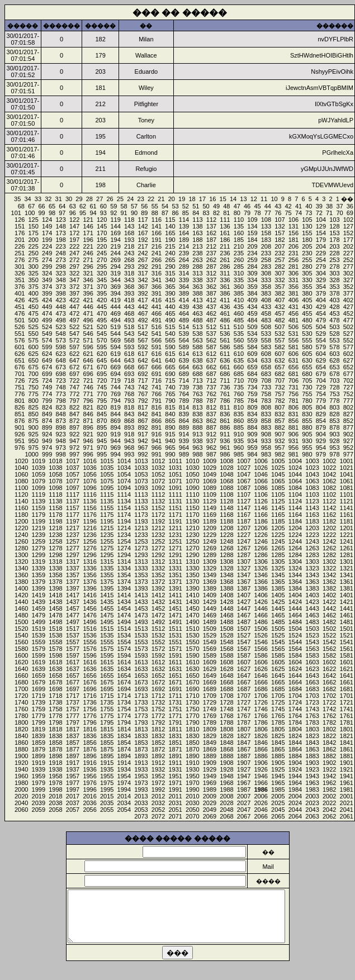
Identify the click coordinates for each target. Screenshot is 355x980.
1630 (192, 669)
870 (102, 421)
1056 (89, 474)
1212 (158, 528)
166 (157, 233)
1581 (347, 655)
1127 (244, 501)
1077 (73, 481)
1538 (55, 635)
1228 (226, 535)
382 (280, 293)
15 (223, 199)
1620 (21, 662)
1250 (192, 541)
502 (348, 327)
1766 (261, 716)
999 (47, 454)
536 (225, 334)
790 (170, 401)
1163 (312, 515)
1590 (192, 655)
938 (197, 441)
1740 (21, 702)
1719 (39, 696)
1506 (261, 629)
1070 (192, 481)
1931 (175, 769)
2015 (107, 796)
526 (20, 327)
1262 (329, 548)
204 (321, 246)
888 (197, 427)
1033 (141, 468)
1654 (124, 675)
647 (74, 360)
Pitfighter (146, 104)
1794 (124, 722)
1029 (210, 468)
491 (157, 320)
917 (143, 434)
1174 (124, 515)
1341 (347, 575)
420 (102, 300)
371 (88, 287)
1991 (175, 789)
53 (175, 206)
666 (157, 367)
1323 (312, 568)
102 (348, 220)
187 (211, 240)
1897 (73, 756)
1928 (226, 769)
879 (321, 427)
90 (134, 213)
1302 (329, 562)
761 (225, 394)
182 (280, 240)
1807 (244, 729)
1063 (312, 481)
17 (202, 199)
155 (307, 233)
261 (225, 260)
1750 (192, 709)
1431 (175, 602)
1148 (226, 508)
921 (88, 434)
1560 (21, 642)
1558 (55, 642)
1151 (175, 508)
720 (102, 380)
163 (197, 233)
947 (74, 441)
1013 (141, 461)
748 (60, 387)
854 (321, 421)
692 (143, 374)
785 (239, 401)
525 (34, 327)
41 (299, 206)
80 (237, 213)
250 (34, 253)
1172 (158, 515)
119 (115, 220)
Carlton (146, 136)
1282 (329, 555)
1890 (192, 756)
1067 (244, 481)
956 (294, 448)
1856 (89, 743)
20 (172, 199)
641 (157, 360)
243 (129, 253)
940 (170, 441)
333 (266, 280)
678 (334, 374)
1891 (175, 756)
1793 (141, 722)
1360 (21, 575)
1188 (226, 521)
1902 (329, 763)
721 (88, 380)
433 (266, 307)
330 (307, 280)
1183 (312, 521)
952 (348, 448)
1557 (73, 642)
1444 (295, 608)
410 (239, 300)
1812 (158, 729)
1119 (39, 494)
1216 (89, 528)
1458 (55, 608)
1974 (124, 783)
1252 (158, 541)
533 (266, 334)
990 (170, 454)
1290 (192, 555)
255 (307, 260)
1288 (226, 555)
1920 (21, 763)
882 (280, 427)
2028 (226, 803)
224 (47, 246)
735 (239, 387)
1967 (244, 783)
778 (334, 401)
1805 (278, 729)
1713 (141, 696)
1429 (210, 602)
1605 (278, 662)
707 (280, 380)
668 (129, 367)
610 (239, 354)
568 (129, 340)
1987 (244, 789)
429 (321, 307)
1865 (278, 749)
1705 (278, 696)
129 (321, 226)
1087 (244, 488)
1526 (261, 635)
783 (266, 401)
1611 (175, 662)
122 (74, 220)
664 (184, 367)
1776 (89, 716)
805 (307, 407)
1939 (39, 769)
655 (307, 367)
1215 (107, 528)
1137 (73, 501)
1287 (244, 555)
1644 (295, 675)
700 (34, 374)
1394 (124, 588)
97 (62, 213)
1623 (312, 669)
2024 (295, 803)
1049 (210, 474)
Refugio (146, 169)
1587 (244, 655)
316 (157, 273)
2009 (210, 796)
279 (321, 267)
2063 (312, 816)
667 (143, 367)
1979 (39, 783)
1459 (39, 608)
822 (74, 407)
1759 (39, 709)
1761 (347, 716)
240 (170, 253)
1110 (192, 494)
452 (348, 313)
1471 (175, 615)
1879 (39, 749)
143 (129, 226)
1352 (158, 575)
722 (74, 380)
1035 (107, 468)
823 (60, 407)
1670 (192, 682)
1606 (261, 662)
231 (294, 253)
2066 (261, 816)
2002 (329, 796)
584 (252, 347)
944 (115, 441)
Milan (146, 39)
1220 (21, 528)
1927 (244, 769)
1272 (158, 548)
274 (47, 260)
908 (266, 434)
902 (348, 434)
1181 (347, 521)
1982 (329, 789)
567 (143, 340)
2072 (158, 816)
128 (334, 226)
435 (239, 307)
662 (211, 367)
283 (266, 267)
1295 (107, 555)
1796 (89, 722)
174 (47, 233)
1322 (329, 568)
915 (170, 434)
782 (280, 401)
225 (34, 246)
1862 (329, 749)
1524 (295, 635)
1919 (39, 763)
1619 (39, 662)
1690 (192, 689)
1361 (347, 582)
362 (211, 287)
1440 (21, 602)
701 (20, 374)
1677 (73, 682)
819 (115, 407)
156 (294, 233)
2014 (124, 796)
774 (47, 394)
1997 (73, 789)
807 (280, 407)
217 (143, 246)
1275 (107, 548)
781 (294, 401)
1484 (295, 622)
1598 (55, 655)
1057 (73, 474)
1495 (107, 622)
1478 (55, 615)
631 (294, 360)
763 (197, 394)
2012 (158, 796)
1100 (21, 488)
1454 (124, 608)
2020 (21, 796)
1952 (158, 776)
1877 (73, 749)
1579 (39, 649)
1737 (73, 702)
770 (102, 394)
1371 (175, 582)
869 (115, 421)
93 (103, 213)
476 (20, 313)
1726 (261, 702)
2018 (55, 796)
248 (60, 253)
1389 (210, 588)
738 (197, 387)
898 (60, 427)
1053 (141, 474)
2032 (158, 803)
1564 (295, 649)
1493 (141, 622)
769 (115, 394)
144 (115, 226)
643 (129, 360)
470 (102, 313)
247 (74, 253)
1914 (124, 763)
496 (88, 320)
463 (197, 313)
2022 (329, 803)
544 (115, 334)
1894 (124, 756)
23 (141, 199)
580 (307, 347)
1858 (55, 743)
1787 (244, 722)
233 (266, 253)
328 (334, 280)
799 (47, 401)
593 (129, 347)
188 (197, 240)
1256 (89, 541)
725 (34, 380)
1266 (261, 548)
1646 (261, 675)
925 (34, 434)
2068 (226, 816)
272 (74, 260)
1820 (21, 729)
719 (115, 380)
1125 (278, 501)
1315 (107, 562)
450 (34, 307)
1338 (55, 568)
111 (225, 220)
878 (334, 427)
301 (20, 267)
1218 (55, 528)
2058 (55, 810)
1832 (158, 736)
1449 (210, 608)
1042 (329, 474)
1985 (278, 789)
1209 (210, 528)
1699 (39, 689)
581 (294, 347)
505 (307, 327)
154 (321, 233)
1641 (347, 675)
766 (157, 394)
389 (184, 293)
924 (47, 434)
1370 (192, 582)
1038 (55, 468)
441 (157, 307)
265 (170, 260)
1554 (124, 642)
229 (321, 253)
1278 (55, 548)
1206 (261, 528)
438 (197, 307)
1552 (158, 642)
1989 (210, 789)
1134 (124, 501)
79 (247, 213)
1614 (124, 662)
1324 (295, 568)
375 (34, 287)
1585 (278, 655)
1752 (158, 709)
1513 (141, 629)
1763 (312, 716)
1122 (329, 501)
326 (20, 273)
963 (197, 448)
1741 (347, 709)
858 (266, 421)
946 (88, 441)
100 (30, 213)
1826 (261, 736)
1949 (210, 776)
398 (60, 293)
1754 (124, 709)
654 (321, 367)
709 (252, 380)
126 (20, 220)
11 (264, 199)
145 (102, 226)
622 (74, 354)
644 (115, 360)
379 (321, 293)
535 (239, 334)
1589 (210, 655)
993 (129, 454)
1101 (347, 494)
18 (192, 199)
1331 (175, 568)
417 (143, 300)
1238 (55, 535)
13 (243, 199)
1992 (158, 789)
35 (17, 199)
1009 (210, 461)
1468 (226, 615)
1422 (329, 602)
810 (239, 407)
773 (60, 394)
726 (20, 380)
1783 (312, 722)
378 (334, 293)
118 (129, 220)
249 (47, 253)
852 (348, 421)
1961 (347, 783)
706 (294, 380)
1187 (244, 521)
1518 (55, 629)
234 (252, 253)
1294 (124, 555)
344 (115, 280)
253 (334, 260)
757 (280, 394)
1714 (124, 696)
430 (307, 307)
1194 (124, 521)
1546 (261, 642)
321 (88, 273)
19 (182, 199)
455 (307, 313)
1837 (73, 736)
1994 (124, 789)
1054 (124, 474)
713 (197, 380)
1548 (226, 642)
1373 (141, 582)
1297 (73, 555)
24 (130, 199)
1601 (347, 662)
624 (47, 354)
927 (348, 441)
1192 (158, 521)
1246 (261, 541)
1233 (141, 535)
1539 (39, 635)
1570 (192, 649)
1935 (107, 769)
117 (143, 220)
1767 (244, 716)
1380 (21, 582)
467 (143, 313)
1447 (244, 608)
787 (211, 401)
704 (321, 380)
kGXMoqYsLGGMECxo (321, 136)
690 (170, 374)
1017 (73, 461)
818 (129, 407)
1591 (175, 655)
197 (74, 240)
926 (20, 434)
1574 (124, 649)
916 (157, 434)
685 (239, 374)
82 (216, 213)
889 (184, 427)
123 (60, 220)
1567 (244, 649)
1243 (312, 541)
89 (144, 213)
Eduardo (146, 72)
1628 (226, 669)
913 (197, 434)
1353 (141, 575)
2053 (141, 810)
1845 (278, 743)
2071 (175, 816)
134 (252, 226)
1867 (244, 749)
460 (239, 313)
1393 (141, 588)
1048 (226, 474)
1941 (347, 776)
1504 (295, 629)
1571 (175, 649)
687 (211, 374)
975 (34, 448)
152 (348, 233)
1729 (210, 702)
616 (157, 354)
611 (225, 354)
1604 (295, 662)
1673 (141, 682)
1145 (278, 508)
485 (239, 320)
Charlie (146, 185)
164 (184, 233)
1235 (107, 535)
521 (88, 327)
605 (307, 354)
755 (307, 394)
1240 (21, 535)
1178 (55, 515)
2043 (312, 810)
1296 (89, 555)
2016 (89, 796)
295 (102, 267)
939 (184, 441)
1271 (175, 548)
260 (239, 260)
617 (143, 354)
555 (307, 340)
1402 (329, 595)
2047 (244, 810)
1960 (21, 776)
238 (197, 253)
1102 (329, 494)
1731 (175, 702)
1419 (39, 595)
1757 (73, 709)
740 (170, 387)
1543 (312, 642)
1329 (210, 568)
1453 (141, 608)
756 (294, 394)
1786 (261, 722)
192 (143, 240)
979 (321, 454)
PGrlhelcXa (338, 153)
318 (129, 273)
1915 (107, 763)
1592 (158, 655)
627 (348, 360)
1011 (175, 461)
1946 (261, 776)
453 (334, 313)
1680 (21, 682)
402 (348, 300)
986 (225, 454)
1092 (158, 488)
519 (115, 327)
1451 (175, 608)
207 (280, 246)
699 (47, 374)
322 (74, 273)
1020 (21, 461)
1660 (21, 675)
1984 (295, 789)
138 (197, 226)
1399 (39, 588)
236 (225, 253)
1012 (158, 461)
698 (60, 374)
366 (157, 287)
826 (20, 407)
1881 (347, 756)
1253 (141, 541)
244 (115, 253)
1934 (124, 769)
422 (74, 300)
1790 (192, 722)
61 (93, 206)
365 (170, 287)
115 (170, 220)
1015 (107, 461)
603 (334, 354)
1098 (55, 488)
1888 (226, 756)
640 (170, 360)
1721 (347, 702)
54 (165, 206)
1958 (55, 776)
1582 (329, 655)
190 (170, 240)
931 (294, 441)
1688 (226, 689)
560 (239, 340)
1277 (73, 548)
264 (184, 260)
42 (288, 206)
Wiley (146, 88)
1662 (329, 682)
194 (115, 240)
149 (47, 226)
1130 (192, 501)
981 (294, 454)
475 (34, 313)
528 (334, 334)
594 (115, 347)
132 (280, 226)
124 (47, 220)
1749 (210, 709)
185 (239, 240)
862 (211, 421)
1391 (175, 588)
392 (143, 293)
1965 (278, 783)
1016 (89, 461)
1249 (210, 541)
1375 (107, 582)
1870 (192, 749)
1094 (124, 488)
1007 (244, 461)
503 (334, 327)
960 (239, 448)
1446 (261, 608)
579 (321, 347)
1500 (21, 622)
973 (60, 448)
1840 (21, 736)
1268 (226, 548)
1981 (347, 789)
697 (74, 374)
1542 (329, 642)
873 (60, 421)
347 (74, 280)
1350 (192, 575)
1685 (278, 689)
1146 (261, 508)
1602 (329, 662)
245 (102, 253)
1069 (210, 481)
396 (88, 293)
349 (47, 280)
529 (321, 334)
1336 (89, 568)
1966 (261, 783)
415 (170, 300)
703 (334, 380)
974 (47, 448)
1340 (21, 568)
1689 (210, 689)
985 (239, 454)
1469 (210, 615)
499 (47, 320)
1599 (39, 655)
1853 (141, 743)
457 (280, 313)
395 (102, 293)
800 (34, 401)
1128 (226, 501)
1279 (39, 548)
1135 (107, 501)
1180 (21, 515)
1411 (175, 595)
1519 (39, 629)
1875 (107, 749)
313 (197, 273)
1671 (175, 682)
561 (225, 340)
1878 (55, 749)
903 (334, 434)
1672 (158, 682)
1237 (73, 535)
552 (348, 340)
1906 (261, 763)
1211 (175, 528)
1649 (210, 675)
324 (47, 273)
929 (321, 441)
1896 (89, 756)
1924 (295, 769)
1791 (175, 722)
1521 (347, 635)
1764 (295, 716)
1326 (261, 568)
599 (47, 347)
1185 (278, 521)
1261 (347, 548)
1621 (347, 669)
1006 (261, 461)
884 (252, 427)
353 (334, 287)
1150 (192, 508)
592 (143, 347)
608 (266, 354)
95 (83, 213)
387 (211, 293)
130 (307, 226)
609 (252, 354)
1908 (226, 763)
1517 (73, 629)
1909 (210, 763)
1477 (73, 615)
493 (129, 320)
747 (74, 387)
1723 (312, 702)
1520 (21, 629)
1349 (210, 575)
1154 (124, 508)
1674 (124, 682)
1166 (261, 515)
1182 (329, 521)
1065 (278, 481)
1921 (347, 769)
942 (143, 441)
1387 (244, 588)
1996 (89, 789)
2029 (210, 803)
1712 (158, 696)
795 (102, 401)
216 (157, 246)
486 (225, 320)
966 (157, 448)
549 (47, 334)
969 (115, 448)
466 (157, 313)
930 (307, 441)
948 (60, 441)
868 (129, 421)
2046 (261, 810)
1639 (39, 669)
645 (102, 360)
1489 (210, 622)
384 (252, 293)
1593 (141, 655)
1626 (261, 669)
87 (165, 213)
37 (339, 206)
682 (280, 374)
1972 (158, 783)
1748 (226, 709)
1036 (89, 468)
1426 (261, 602)
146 (88, 226)
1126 (261, 501)
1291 (175, 555)
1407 (244, 595)
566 (157, 340)
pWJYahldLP (336, 120)
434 (252, 307)
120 (102, 220)
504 (321, 327)
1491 (175, 622)
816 (157, 407)
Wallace (146, 55)
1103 (312, 494)
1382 (329, 588)
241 (157, 253)
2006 (261, 796)
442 (143, 307)
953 (334, 448)
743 (129, 387)
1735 (107, 702)
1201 (347, 528)
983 (266, 454)
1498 (55, 622)
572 (74, 340)
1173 (141, 515)
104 (321, 220)
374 (47, 287)
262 (211, 260)
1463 (312, 615)
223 (60, 246)
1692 (158, 689)
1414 (124, 595)
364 (184, 287)
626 (20, 354)
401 (20, 293)
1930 (192, 769)
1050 (192, 474)
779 (321, 401)
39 (319, 206)
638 (197, 360)
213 (197, 246)
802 (348, 407)
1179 (39, 515)
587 (211, 347)
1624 (295, 669)
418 (129, 300)
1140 (21, 501)
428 (334, 307)
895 (102, 427)
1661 (347, 682)
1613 (141, 662)
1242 (329, 541)
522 (74, 327)
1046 (261, 474)
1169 (210, 515)
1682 (329, 689)
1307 (244, 562)
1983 (312, 789)
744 (115, 387)
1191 (175, 521)
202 (348, 246)
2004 (295, 796)
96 (73, 213)
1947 (244, 776)
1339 (39, 568)
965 (170, 448)
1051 (175, 474)
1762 (329, 716)
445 (102, 307)
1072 (158, 481)
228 (334, 253)
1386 (261, 588)
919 (115, 434)
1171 (175, 515)
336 (225, 280)
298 (60, 267)
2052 (158, 810)
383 (266, 293)
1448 (226, 608)
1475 (107, 615)
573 (60, 340)
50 (206, 206)
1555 (107, 642)
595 (102, 347)
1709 (210, 696)
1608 (226, 662)
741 (157, 387)
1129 (210, 501)
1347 (244, 575)
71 (329, 213)
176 (20, 233)
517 (143, 327)
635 (239, 360)
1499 (39, 622)
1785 (278, 722)
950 (34, 441)
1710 (192, 696)
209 (252, 246)
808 (266, 407)
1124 (295, 501)
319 (115, 273)
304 (321, 273)
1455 (107, 608)
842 (143, 414)
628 (334, 360)
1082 (329, 488)
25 (120, 199)
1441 (347, 608)
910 (239, 434)
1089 (210, 488)
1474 (124, 615)
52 (186, 206)
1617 (73, 662)
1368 (226, 582)
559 (252, 340)
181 (294, 240)
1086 (261, 488)
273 (60, 260)
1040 (21, 468)
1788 (226, 722)
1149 (210, 508)
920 (102, 434)
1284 (295, 555)
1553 (141, 642)
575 (34, 340)
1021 (347, 468)
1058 (55, 474)
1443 (312, 608)
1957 (73, 776)
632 (280, 360)
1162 (329, 515)
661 (225, 367)
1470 (192, 615)
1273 (141, 548)
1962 (329, 783)
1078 (55, 481)
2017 (73, 796)
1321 (347, 568)
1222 (329, 535)
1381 (347, 588)
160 (239, 233)
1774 (124, 716)
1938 (55, 769)
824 (47, 407)
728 (334, 387)
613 (197, 354)
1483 (312, 622)
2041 (347, 810)
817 (143, 407)
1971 (175, 783)
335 (239, 280)
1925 (278, 769)
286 (225, 267)
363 (197, 287)
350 (34, 280)
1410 (192, 595)
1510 (192, 629)
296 (88, 267)
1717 (73, 696)
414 (184, 300)
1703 (312, 696)
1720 (21, 696)
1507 (244, 629)
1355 (107, 575)
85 (186, 213)
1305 (278, 562)
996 (88, 454)
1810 (192, 729)
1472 (158, 615)
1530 (192, 635)
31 (59, 199)
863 (197, 421)
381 (294, 293)
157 (280, 233)
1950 (192, 776)
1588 (226, 655)
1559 (39, 642)
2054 (124, 810)
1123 (312, 501)
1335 (107, 568)
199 (47, 240)
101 (16, 213)
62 (83, 206)
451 (20, 307)
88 (155, 213)
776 (20, 394)
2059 (39, 810)
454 (321, 313)
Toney (146, 120)
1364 (295, 582)
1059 (39, 474)
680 (307, 374)
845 (102, 414)
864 (184, 421)
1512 (158, 629)
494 (115, 320)
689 (184, 374)
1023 (312, 468)
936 (225, 441)
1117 (73, 494)
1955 (107, 776)
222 (74, 246)
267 (143, 260)
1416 (89, 595)
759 (252, 394)
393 (129, 293)
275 (34, 260)
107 (280, 220)
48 (226, 206)
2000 (21, 789)
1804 (295, 729)
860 (239, 421)
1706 (261, 696)
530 (307, 334)
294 (115, 267)
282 (280, 267)
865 (170, 421)
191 (157, 240)
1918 (55, 763)
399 (47, 293)
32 (48, 199)
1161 (347, 515)
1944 (295, 776)
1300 (21, 555)
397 (74, 293)
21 (161, 199)
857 (280, 421)
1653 (141, 675)
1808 (226, 729)
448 (60, 307)
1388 (226, 588)
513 (197, 327)
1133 (141, 501)
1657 (73, 675)
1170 (192, 515)
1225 (278, 535)
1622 (329, 669)
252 (348, 260)
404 (321, 300)
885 (239, 427)
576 (20, 340)
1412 (158, 595)
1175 (107, 515)
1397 (73, 588)
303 (334, 273)
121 (88, 220)
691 (157, 374)
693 (129, 374)
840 (170, 414)
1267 (244, 548)
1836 (89, 736)
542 (143, 334)
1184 (295, 521)
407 (280, 300)
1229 (210, 535)
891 (157, 427)
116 (157, 220)
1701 (347, 696)
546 (88, 334)
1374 (124, 582)
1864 (295, 749)
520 (102, 327)
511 (225, 327)
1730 (192, 702)
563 (197, 340)
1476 (89, 615)
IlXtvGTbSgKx (334, 104)
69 (350, 213)
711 (225, 380)
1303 (312, 562)
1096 (89, 488)
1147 (244, 508)
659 (252, 367)
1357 (73, 575)
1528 (226, 635)
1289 (210, 555)
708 (266, 380)
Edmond (146, 153)
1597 (73, 655)
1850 (192, 743)
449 (47, 307)
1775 (107, 716)
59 (113, 206)
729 (321, 387)
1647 (244, 675)
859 (252, 421)
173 (60, 233)
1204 (295, 528)
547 (74, 334)
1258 (55, 541)
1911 (175, 763)
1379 (39, 582)
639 (184, 360)
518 (129, 327)
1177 (73, 515)
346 (88, 280)
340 (170, 280)
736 (225, 387)
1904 (295, 763)
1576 (89, 649)
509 (252, 327)
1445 (278, 608)
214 (184, 246)
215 (170, 246)
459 (252, 313)
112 (211, 220)
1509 (210, 629)
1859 (39, 743)
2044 (295, 810)
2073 (141, 816)
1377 (73, 582)
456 (294, 313)
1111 (175, 494)
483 (266, 320)
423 (60, 300)
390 (170, 293)
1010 (192, 461)
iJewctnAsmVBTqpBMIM (319, 88)
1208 (226, 528)
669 (115, 367)
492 (143, 320)
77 (268, 213)
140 (170, 226)
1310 (192, 562)
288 (197, 267)
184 (252, 240)
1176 (89, 515)
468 (129, 313)
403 (334, 300)
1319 (39, 562)
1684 (295, 689)
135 (239, 226)
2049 (210, 810)
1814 (124, 729)
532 (280, 334)
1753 (141, 709)
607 (280, 354)
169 (115, 233)
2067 (244, 816)
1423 (312, 602)
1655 (107, 675)
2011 (175, 796)
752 (348, 394)
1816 (89, 729)
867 (143, 421)
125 (34, 220)
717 (143, 380)
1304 (295, 562)
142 (143, 226)
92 (113, 213)
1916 (89, 763)
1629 (210, 669)
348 (60, 280)
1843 (312, 743)
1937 (73, 769)
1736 (89, 702)
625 (34, 354)
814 (184, 407)
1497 (73, 622)
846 (88, 414)
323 (60, 273)
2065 (278, 816)
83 (206, 213)
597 (74, 347)
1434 (124, 602)
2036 (89, 803)
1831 (175, 736)
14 (233, 199)
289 (184, 267)
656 (294, 367)
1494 (124, 622)
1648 (226, 675)
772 (74, 394)
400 (34, 293)
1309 (210, 562)
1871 (175, 749)
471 (88, 313)
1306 (261, 562)
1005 (278, 461)
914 (184, 434)
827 (348, 414)
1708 (226, 696)
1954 (124, 776)
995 (102, 454)
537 (211, 334)
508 (266, 327)
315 (170, 273)
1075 (107, 481)
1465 (278, 615)
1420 (21, 595)
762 (211, 394)
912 (211, 434)
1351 (175, 575)
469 (115, 313)
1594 (124, 655)
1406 (261, 595)
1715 (107, 696)
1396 (89, 588)
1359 (39, 575)
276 (20, 260)
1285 (278, 555)
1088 (226, 488)
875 (34, 421)
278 (334, 267)
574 (47, 340)
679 (321, 374)
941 (157, 441)
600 (34, 347)
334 (252, 280)
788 (197, 401)
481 (294, 320)
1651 (175, 675)
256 (294, 260)
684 (252, 374)
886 (225, 427)
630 (307, 360)
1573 (141, 649)
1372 (158, 582)
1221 (347, 535)
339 (184, 280)
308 (266, 273)
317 (143, 273)
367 (143, 287)
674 (47, 367)
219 (115, 246)
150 (34, 226)
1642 (329, 675)
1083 (312, 488)
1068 (226, 481)
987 (211, 454)
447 (74, 307)
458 (266, 313)
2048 (226, 810)
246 (88, 253)
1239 (39, 535)
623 (60, 354)
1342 (329, 575)
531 (294, 334)
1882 (329, 756)
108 (266, 220)
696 (88, 374)
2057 (73, 810)
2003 (312, 796)
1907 (244, 763)
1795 (107, 722)
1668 (226, 682)
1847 (244, 743)
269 (115, 260)
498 (60, 320)
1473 (141, 615)
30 (69, 199)
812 (211, 407)
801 (20, 401)
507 (280, 327)
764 (184, 394)
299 (47, 267)
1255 (107, 541)
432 (280, 307)
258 (266, 260)
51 (196, 206)
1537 (73, 635)
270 (102, 260)
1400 (21, 588)
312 (211, 273)
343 (129, 280)
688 (197, 374)
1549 (210, 642)
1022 (329, 468)
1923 (312, 769)
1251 (175, 541)
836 (225, 414)
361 (225, 287)
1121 (347, 501)
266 (157, 260)
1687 (244, 689)
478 (334, 320)
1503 (312, 629)
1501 (347, 629)
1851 (175, 743)
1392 (158, 588)
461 (225, 313)
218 (129, 246)
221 (88, 246)
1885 (278, 756)
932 (280, 441)
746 (88, 387)
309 (252, 273)
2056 (89, 810)
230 (307, 253)
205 (307, 246)
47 (237, 206)
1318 (55, 562)
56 (144, 206)
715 (170, 380)
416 (157, 300)
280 (307, 267)
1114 (124, 494)
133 (266, 226)
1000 (31, 454)
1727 (244, 702)
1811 (175, 729)
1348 (226, 575)
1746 (261, 709)
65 (52, 206)
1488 (226, 622)
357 (280, 287)
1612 (158, 662)
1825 (278, 736)
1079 (39, 481)
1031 (175, 468)
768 (129, 394)
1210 (192, 528)
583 (266, 347)
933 (266, 441)
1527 (244, 635)
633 (266, 360)
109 (252, 220)
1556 (89, 642)
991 (157, 454)
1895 (107, 756)
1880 (21, 749)
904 (321, 434)
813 (197, 407)
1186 (261, 521)
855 (307, 421)
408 (266, 300)
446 (88, 307)
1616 (89, 662)
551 (20, 334)
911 (225, 434)
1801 (347, 729)
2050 (192, 810)
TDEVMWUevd (332, 185)
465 (170, 313)
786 (225, 401)
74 (299, 213)
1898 (55, 756)
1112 (158, 494)
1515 (107, 629)
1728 (226, 702)
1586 (261, 655)
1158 (55, 508)
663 (197, 367)
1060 (21, 474)
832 (280, 414)
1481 (347, 622)
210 (239, 246)
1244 (295, 541)
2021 (347, 803)
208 (266, 246)
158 (266, 233)
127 (348, 226)
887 (211, 427)
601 (20, 347)
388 (197, 293)
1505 (278, 629)
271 (88, 260)
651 (20, 360)
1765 (278, 716)
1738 (55, 702)
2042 (329, 810)
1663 (312, 682)
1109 (210, 494)
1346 (261, 575)
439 (184, 307)
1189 (210, 521)
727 (348, 387)
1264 (295, 548)
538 (197, 334)
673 (60, 367)
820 (102, 407)
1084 (295, 488)
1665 (278, 682)
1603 (312, 662)
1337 (73, 568)
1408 (226, 595)
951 (20, 441)
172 (74, 233)
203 (334, 246)
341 (157, 280)
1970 (192, 783)
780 (307, 401)
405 (307, 300)
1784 (295, 722)
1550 (192, 642)
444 (115, 307)
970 (102, 448)
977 (348, 454)
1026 (261, 468)
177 (348, 240)
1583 (312, 655)
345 (102, 280)
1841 (347, 743)
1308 (226, 562)
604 (321, 354)
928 (334, 441)
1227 (244, 535)
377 (348, 293)
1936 (89, 769)
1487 (244, 622)
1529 (210, 635)
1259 (39, 541)
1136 (89, 501)
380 (307, 293)
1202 (329, 528)
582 (280, 347)
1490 (192, 622)
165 (170, 233)
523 (60, 327)
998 (60, 454)
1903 (312, 763)
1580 (21, 649)
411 (225, 300)
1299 (39, 555)
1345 (278, 575)
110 (239, 220)
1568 (226, 649)
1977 (73, 783)
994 (115, 454)
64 (62, 206)
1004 (295, 461)
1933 (141, 769)
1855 (107, 743)
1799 (39, 722)
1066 (261, 481)
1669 (210, 682)
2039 (39, 803)
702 (348, 380)
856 (294, 421)
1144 (295, 508)
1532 (158, 635)
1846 (261, 743)
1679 (39, 682)
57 (134, 206)
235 (239, 253)
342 (143, 280)
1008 (226, 461)
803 (334, 407)
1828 (226, 736)
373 (60, 287)
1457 (73, 608)
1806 (261, 729)
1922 (329, 769)
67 (31, 206)
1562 (329, 649)
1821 (347, 736)
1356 (89, 575)
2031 (175, 803)
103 (334, 220)
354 (321, 287)
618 (129, 354)
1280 (21, 548)
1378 (55, 582)
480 (307, 320)
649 (47, 360)
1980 (21, 783)
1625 (278, 669)
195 (102, 240)
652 (348, 367)
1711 (175, 696)
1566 (261, 649)
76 (278, 213)
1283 (312, 555)
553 (334, 340)
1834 (124, 736)
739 (184, 387)
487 (211, 320)
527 (348, 334)
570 (102, 340)
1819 (39, 729)
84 (196, 213)
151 (20, 226)
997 (74, 454)
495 (102, 320)
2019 (39, 796)
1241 (347, 541)
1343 (312, 575)
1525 (278, 635)
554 (321, 340)
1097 (73, 488)
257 (280, 260)
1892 (158, 756)
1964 (295, 783)
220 (102, 246)
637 (211, 360)
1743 (312, 709)
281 (294, 267)
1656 (89, 675)
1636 (89, 669)
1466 (261, 615)
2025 (278, 803)
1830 (192, 736)
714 (184, 380)
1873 (141, 749)
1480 (21, 615)
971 (88, 448)
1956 (89, 776)
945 (102, 441)
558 (266, 340)
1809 (210, 729)
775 (34, 394)
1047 (244, 474)
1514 (124, 629)
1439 (39, 602)
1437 (73, 602)
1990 (192, 789)
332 (280, 280)
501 (20, 320)
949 (47, 441)
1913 (141, 763)
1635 (107, 669)
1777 (73, 716)
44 (268, 206)
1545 (278, 642)
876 (20, 421)
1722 (329, 702)
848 (60, 414)
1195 (107, 521)
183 (266, 240)
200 (34, 240)
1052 (158, 474)
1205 (278, 528)
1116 (89, 494)
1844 (295, 743)
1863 (312, 749)
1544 (295, 642)
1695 (107, 689)
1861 (347, 749)
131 (294, 226)
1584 (295, 655)
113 (197, 220)
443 (129, 307)
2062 (329, 816)
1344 (295, 575)
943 (129, 441)
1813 (141, 729)
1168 (226, 515)
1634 (124, 669)
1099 (39, 488)
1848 (226, 743)
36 (350, 206)
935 (239, 441)
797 (74, 401)
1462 (329, 615)
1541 (347, 642)
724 (47, 380)
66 (42, 206)
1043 (312, 474)
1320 (21, 562)
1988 (226, 789)
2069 (210, 816)
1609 (210, 662)
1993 (141, 789)
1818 (55, 729)
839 (184, 414)
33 (38, 199)
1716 (89, 696)
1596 (89, 655)
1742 (329, 709)
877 (348, 427)
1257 (73, 541)
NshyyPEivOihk (332, 72)
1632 (158, 669)
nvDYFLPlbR (335, 39)
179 (321, 240)
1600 (21, 655)
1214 (124, 528)
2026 (261, 803)
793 (129, 401)
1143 (312, 508)
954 (321, 448)
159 (252, 233)
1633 (141, 669)
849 (47, 414)
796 (88, 401)
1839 (39, 736)
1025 (278, 468)
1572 (158, 649)
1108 (226, 494)
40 (309, 206)
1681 (347, 689)
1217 (73, 528)
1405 (278, 595)
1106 (261, 494)
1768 (226, 716)
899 (47, 427)
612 (211, 354)
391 (157, 293)
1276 (89, 548)
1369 (210, 582)
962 (211, 448)
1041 (347, 474)
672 (74, 367)
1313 (141, 562)
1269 (210, 548)
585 (239, 347)
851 (20, 414)
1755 (107, 709)
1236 (89, 535)
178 (334, 240)
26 (110, 199)
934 (252, 441)
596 (88, 347)
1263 (312, 548)
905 (307, 434)
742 (143, 387)
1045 (278, 474)
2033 (141, 803)
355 (307, 287)
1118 (55, 494)
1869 (210, 749)
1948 (226, 776)
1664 (295, 682)
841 (157, 414)
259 (252, 260)
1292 (158, 555)
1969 (210, 783)
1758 (55, 709)
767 (143, 394)
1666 (261, 682)
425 (34, 300)
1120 (21, 494)
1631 (175, 669)
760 (239, 394)
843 (129, 414)
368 (129, 287)
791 (157, 401)
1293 (141, 555)
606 (294, 354)
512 (211, 327)
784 (252, 401)
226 (20, 246)
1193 (141, 521)
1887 (244, 756)
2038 (55, 803)
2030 (192, 803)
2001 (347, 796)
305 (307, 273)
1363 (312, 582)
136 (225, 226)
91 (124, 213)
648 (60, 360)
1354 (124, 575)
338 (197, 280)
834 (252, 414)
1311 (175, 562)
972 (74, 448)
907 (280, 434)
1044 (295, 474)
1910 (192, 763)
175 (34, 233)
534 (252, 334)
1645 (278, 675)
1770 (192, 716)
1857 (73, 743)
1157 (73, 508)
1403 (312, 595)
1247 (244, 541)
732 (280, 387)
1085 (278, 488)
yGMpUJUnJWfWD (327, 169)
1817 (73, 729)
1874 (124, 749)
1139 (39, 501)
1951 (175, 776)
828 (334, 414)
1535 (107, 635)
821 (88, 407)
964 (184, 448)
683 (266, 374)
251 (20, 253)
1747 (244, 709)
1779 (39, 716)
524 (47, 327)
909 (252, 434)
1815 (107, 729)
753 (334, 394)
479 (321, 320)
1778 (55, 716)
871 (88, 421)
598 (60, 347)
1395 (107, 588)
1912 (158, 763)
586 (225, 347)
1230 (192, 535)
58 (124, 206)
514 (184, 327)
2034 (124, 803)
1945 (278, 776)
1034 (124, 468)
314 (184, 273)
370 (102, 287)
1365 (278, 582)
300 (34, 267)
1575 (107, 649)
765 (170, 394)
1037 (73, 468)
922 (74, 434)
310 (239, 273)
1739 (39, 702)
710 (239, 380)
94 (93, 213)
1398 (55, 588)
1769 (210, 716)
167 (143, 233)
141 (157, 226)
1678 (55, 682)
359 (252, 287)
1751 (175, 709)
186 (225, 240)
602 (348, 354)
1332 (158, 568)
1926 (261, 769)
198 (60, 240)
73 (309, 213)
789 (184, 401)
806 (294, 407)
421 (88, 300)
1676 (89, 682)
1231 (175, 535)
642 (143, 360)
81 (226, 213)
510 (239, 327)
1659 (39, 675)
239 (184, 253)
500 (34, 320)
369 (115, 287)
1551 (175, 642)
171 (88, 233)
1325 (278, 568)
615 (170, 354)
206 (294, 246)
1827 (244, 736)
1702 (329, 696)
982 (280, 454)
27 (100, 199)
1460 (21, 608)
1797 (73, 722)
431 (294, 307)
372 (74, 287)
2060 (21, 810)
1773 (141, 716)
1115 (107, 494)
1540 (21, 635)
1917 (73, 763)
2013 (141, 796)
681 (294, 374)
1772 (158, 716)
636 (225, 360)
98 (52, 213)
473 (60, 313)
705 (307, 380)
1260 (21, 541)
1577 (73, 649)
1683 (312, 689)
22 (151, 199)
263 (197, 260)
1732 (158, 702)
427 (348, 307)
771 (88, 394)
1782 (329, 722)
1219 (39, 528)
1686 (261, 689)
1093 (141, 488)
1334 (124, 568)
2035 (107, 803)
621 (88, 354)
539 (184, 334)
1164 (295, 515)
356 (294, 287)
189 (184, 240)
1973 (141, 783)
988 (197, 454)
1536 (89, 635)
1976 (89, 783)
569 (115, 340)
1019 (39, 461)
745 (102, 387)
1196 (89, 521)
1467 (244, 615)
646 (88, 360)
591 (157, 347)
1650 (192, 675)
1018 (55, 461)
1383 (312, 588)
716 (157, 380)
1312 (158, 562)
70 (339, 213)
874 (47, 421)
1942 (329, 776)
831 (294, 414)
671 (88, 367)
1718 (55, 696)
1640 (21, 669)
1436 (89, 602)
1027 (244, 468)
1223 (312, 535)
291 (157, 267)
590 (170, 347)
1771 (175, 716)
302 (348, 273)
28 (89, 199)
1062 (329, 481)
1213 (141, 528)
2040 (21, 803)
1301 (347, 562)
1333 (141, 568)
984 (252, 454)
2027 (244, 803)
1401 (347, 595)
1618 (55, 662)
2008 (226, 796)
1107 (244, 494)
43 (278, 206)
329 (321, 280)
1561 (347, 649)
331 (294, 280)
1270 (192, 548)
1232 (158, 535)
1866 (261, 749)
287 (211, 267)
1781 (347, 722)
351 (20, 280)
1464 (295, 615)
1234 (124, 535)
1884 (295, 756)
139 (184, 226)
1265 (278, 548)
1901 (347, 763)
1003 (312, 461)
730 (307, 387)
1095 (107, 488)
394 (115, 293)
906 (294, 434)
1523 (312, 635)
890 (170, 427)
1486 (261, 622)
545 (102, 334)
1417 (73, 595)
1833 (141, 736)
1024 (295, 468)
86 (175, 213)
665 (170, 367)
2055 (107, 810)
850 (34, 414)
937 (211, 441)
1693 (141, 689)
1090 (192, 488)
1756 (89, 709)
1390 (192, 588)
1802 (329, 729)
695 (102, 374)
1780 (21, 716)
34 (27, 199)
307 (280, 273)
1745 (278, 709)
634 (252, 360)
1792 (158, 722)
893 (129, 427)
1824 (295, 736)
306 (294, 273)
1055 (107, 474)
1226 (261, 535)
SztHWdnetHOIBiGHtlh (322, 55)
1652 (158, 675)
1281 (347, 555)
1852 (158, 743)
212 (211, 246)
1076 (89, 481)
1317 (73, 562)
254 (321, 260)
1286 (261, 555)
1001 (347, 461)
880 (307, 427)
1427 (244, 602)
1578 (55, 649)
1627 (244, 669)
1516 (89, 629)
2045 (278, 810)
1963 (312, 783)
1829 (210, 736)
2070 (192, 816)
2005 (278, 796)
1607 (244, 662)
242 (143, 253)
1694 (124, 689)
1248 (226, 541)
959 (252, 448)
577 (348, 347)
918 (129, 434)
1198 (55, 521)
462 (211, 313)
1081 (347, 488)
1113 (141, 494)
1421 (347, 602)
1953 (141, 776)
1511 (175, 629)
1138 (55, 501)
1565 (278, 649)
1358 (55, 575)
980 (307, 454)
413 (197, 300)
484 (252, 320)
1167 (244, 515)
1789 (210, 722)
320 (102, 273)
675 (34, 367)
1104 (295, 494)
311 (225, 273)
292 (143, 267)
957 (280, 448)
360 (239, 287)
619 (115, 354)
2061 (347, 816)
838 (197, 414)
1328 (226, 568)
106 (294, 220)
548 (60, 334)
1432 (158, 602)
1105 (278, 494)
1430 (192, 602)
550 (34, 334)
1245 (278, 541)
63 (73, 206)
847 (74, 414)
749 (47, 387)
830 (307, 414)
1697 (73, 689)
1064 (295, 481)
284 (252, 267)
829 (321, 414)
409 (252, 300)
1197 (73, 521)
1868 (226, 749)
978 (334, 454)
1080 (21, 481)
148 (60, 226)
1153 (141, 508)
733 (266, 387)
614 (184, 354)
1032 (158, 468)
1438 (55, 602)
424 (47, 300)
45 (257, 206)
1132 (158, 501)
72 (319, 213)
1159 (39, 508)
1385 (278, 588)
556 (294, 340)
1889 (210, 756)
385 (239, 293)
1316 (89, 562)
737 (211, 387)
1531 (175, 635)
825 (34, 407)
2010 (192, 796)
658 (266, 367)
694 (115, 374)
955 (307, 448)
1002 (329, 461)
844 (115, 414)
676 (20, 367)
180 (307, 240)
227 (348, 253)
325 (34, 273)
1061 (347, 481)
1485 (278, 622)
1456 (89, 608)
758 (266, 394)
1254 (124, 541)
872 (74, 421)
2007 (244, 796)
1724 (295, 702)
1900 (21, 756)
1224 (295, 535)
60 (103, 206)
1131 (175, 501)
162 (211, 233)
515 (170, 327)
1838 (55, 736)
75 (288, 213)
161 (225, 233)
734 (252, 387)
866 (157, 421)
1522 (329, 635)
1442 (329, 608)
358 (266, 287)
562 (211, 340)
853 (334, 421)
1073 (141, 481)
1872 (158, 749)
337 (211, 280)
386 (225, 293)
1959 (39, 776)
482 (280, 320)
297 (74, 267)
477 (348, 320)
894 (115, 427)
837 (211, 414)
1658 (55, 675)
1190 (192, 521)
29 (79, 199)
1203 (312, 528)
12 (254, 199)
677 (348, 374)
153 (334, 233)
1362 (329, 582)
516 (157, 327)
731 (294, 387)
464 (184, 313)
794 (115, 401)
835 (239, 414)
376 (20, 287)
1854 (124, 743)
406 (294, 300)
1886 (261, 756)
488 (197, 320)
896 (88, 427)
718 (129, 380)
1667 (244, 682)
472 (74, 313)
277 (348, 267)
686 (225, 374)
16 (212, 199)
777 (348, 401)
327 (348, 280)
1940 (21, 769)
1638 (55, 669)
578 (334, 347)
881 (294, 427)
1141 (347, 508)
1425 (278, 602)
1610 (192, 662)
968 (129, 448)
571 (88, 340)
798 (60, 401)
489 (184, 320)
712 (211, 380)
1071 (175, 481)
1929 (210, 769)
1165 (278, 515)
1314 (124, 562)
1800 (21, 722)
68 (21, 206)
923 (60, 434)
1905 (278, 763)
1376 (89, 582)
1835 (107, 736)
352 (348, 287)
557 (280, 340)
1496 (89, 622)
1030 (192, 468)
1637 (73, 669)
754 (321, 394)
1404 (295, 595)
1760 (21, 709)
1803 (312, 729)
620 (102, 354)
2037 (73, 803)
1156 (89, 508)
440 (170, 307)
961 (225, 448)
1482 (329, 622)
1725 (278, 702)
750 (34, 387)
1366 (261, 582)
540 (170, 334)
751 (20, 387)
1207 (244, 528)
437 (211, 307)
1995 (107, 789)
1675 (107, 682)
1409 (210, 595)
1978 (55, 783)
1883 (312, 756)
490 (170, 320)
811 (225, 407)
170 (102, 233)
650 (34, 360)
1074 (124, 481)
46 (247, 206)
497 (74, 320)
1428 (226, 602)
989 (184, 454)
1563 (312, 649)
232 (280, 253)
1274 (124, 548)
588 (197, 347)
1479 (39, 615)
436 (225, 307)
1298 (55, 555)
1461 (347, 615)
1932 (158, 769)
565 (170, 340)
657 (280, 367)
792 (143, 401)
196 (88, 240)
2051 (175, 810)
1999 (39, 789)
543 (129, 334)
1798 (55, 722)
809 (252, 407)
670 (102, 367)
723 (60, 380)
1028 (226, 468)
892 (143, 427)
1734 (124, 702)
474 (47, 313)
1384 (295, 588)
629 (321, 360)
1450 (192, 608)
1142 (329, 508)
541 (157, 334)
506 (294, 327)
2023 (312, 803)
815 (170, 407)
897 (74, 427)
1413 (141, 595)
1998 (55, 789)
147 (74, 226)
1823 (312, 736)
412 (211, 300)
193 (129, 240)
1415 (107, 595)
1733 (141, 702)
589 (184, 347)
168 (129, 233)
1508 (226, 629)
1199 (39, 521)
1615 (107, 662)
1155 (107, 508)
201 (20, 240)
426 (20, 300)
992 (143, 454)
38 (329, 206)
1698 (55, 689)
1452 (158, 608)
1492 (158, 622)
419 (115, 300)
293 (129, 267)
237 (211, 253)
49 (216, 206)
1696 (89, 689)
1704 (295, 696)
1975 (107, 783)
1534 (124, 635)
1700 (21, 689)
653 (334, 367)
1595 (107, 655)
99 (42, 213)
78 (257, 213)
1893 (141, 756)
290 (170, 267)
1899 (39, 756)
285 (239, 267)
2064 (295, 816)
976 (20, 448)
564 (184, 340)
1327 (244, 568)
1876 (89, 749)
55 (155, 206)
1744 (295, 709)
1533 (141, 635)
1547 (244, 642)
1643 (312, 675)
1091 (175, 488)
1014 (124, 461)
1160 (21, 508)
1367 (244, 582)
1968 (226, 783)
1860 (21, 743)
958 (266, 448)
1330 (192, 568)
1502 (329, 629)
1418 (55, 595)
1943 (312, 776)
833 (266, 414)
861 (225, 421)
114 (184, 220)
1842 (329, 743)
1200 (21, 521)
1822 (329, 736)
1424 (295, 602)
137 (211, 226)
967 (143, 448)
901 (20, 427)
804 (321, 407)
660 (239, 367)
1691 (175, 689)
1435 (107, 602)
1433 (141, 602)
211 (225, 246)
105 (307, 220)
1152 (158, 508)
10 (274, 199)
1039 (39, 468)
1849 (210, 743)
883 (266, 427)
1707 (244, 696)
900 (34, 427)
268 (129, 260)
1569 (210, 649)
